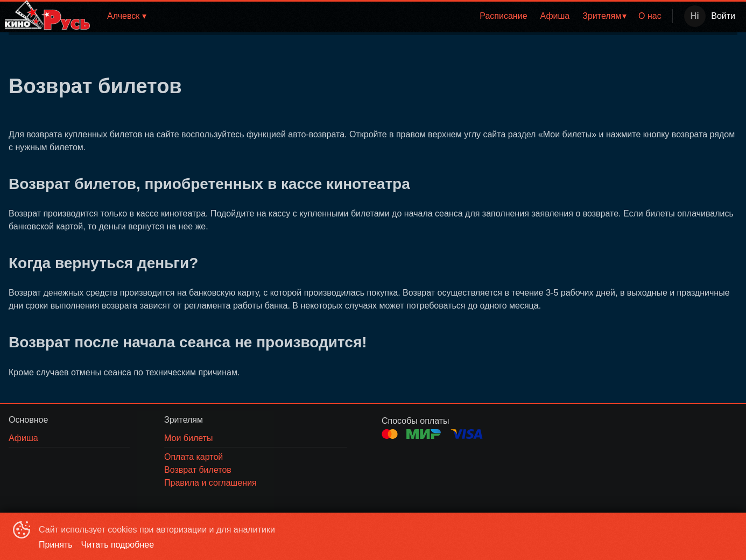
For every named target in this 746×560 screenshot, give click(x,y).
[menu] (413, 16)
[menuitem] (503, 16)
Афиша (555, 16)
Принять (56, 545)
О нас (650, 16)
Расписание (503, 16)
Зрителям (602, 16)
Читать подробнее (118, 545)
